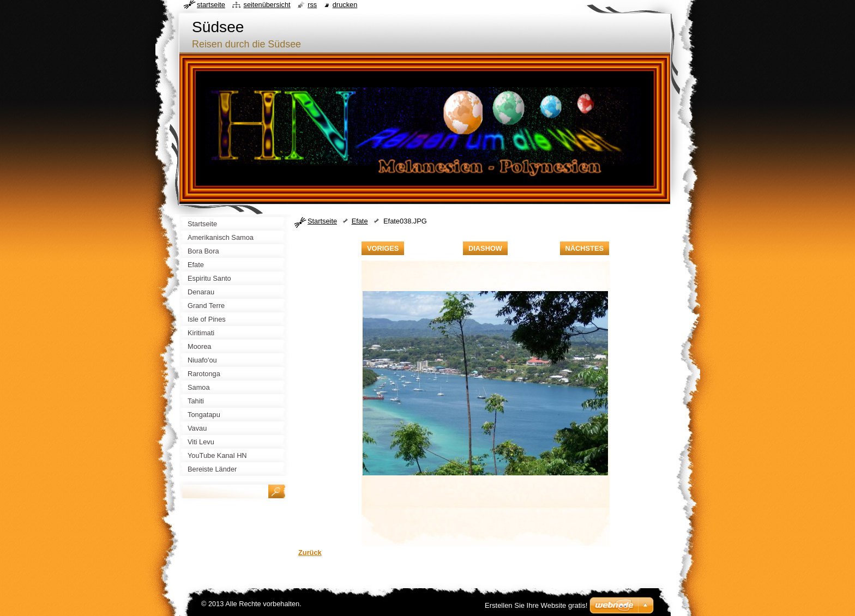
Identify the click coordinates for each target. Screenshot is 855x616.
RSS (312, 5)
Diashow (485, 248)
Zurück (310, 552)
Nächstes (585, 248)
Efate (360, 221)
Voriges (383, 248)
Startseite (322, 221)
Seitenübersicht (267, 5)
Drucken (345, 5)
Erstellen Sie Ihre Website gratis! (536, 605)
